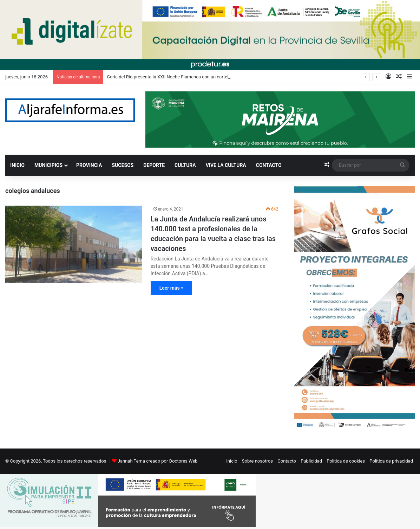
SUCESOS (123, 165)
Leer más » (171, 288)
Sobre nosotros (257, 461)
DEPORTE (154, 165)
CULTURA (185, 165)
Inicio (232, 461)
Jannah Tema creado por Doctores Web (158, 461)
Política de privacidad (391, 461)
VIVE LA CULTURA (226, 165)
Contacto (287, 461)
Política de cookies (346, 461)
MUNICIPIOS (48, 165)
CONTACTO (269, 165)
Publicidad (311, 461)
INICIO (17, 165)
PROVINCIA (89, 165)
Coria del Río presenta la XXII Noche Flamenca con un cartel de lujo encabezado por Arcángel (201, 77)
